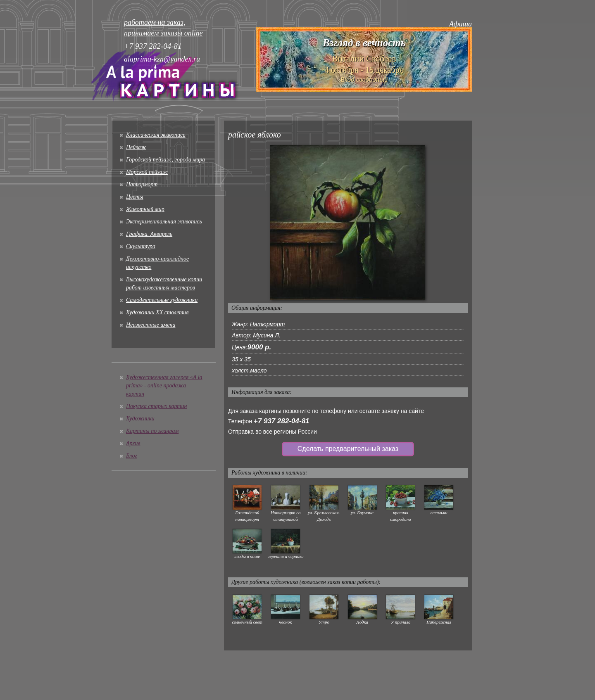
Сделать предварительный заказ (348, 449)
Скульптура (141, 246)
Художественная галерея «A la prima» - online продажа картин (164, 386)
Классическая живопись (156, 135)
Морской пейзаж (147, 172)
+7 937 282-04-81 (282, 421)
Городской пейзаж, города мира (165, 160)
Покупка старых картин (156, 406)
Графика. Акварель (149, 234)
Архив (133, 443)
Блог (132, 456)
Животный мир (145, 209)
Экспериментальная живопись (164, 222)
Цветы (135, 197)
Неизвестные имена (151, 325)
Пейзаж (136, 147)
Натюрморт (142, 184)
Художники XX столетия (157, 312)
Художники (140, 419)
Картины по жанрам (152, 431)
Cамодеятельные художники (162, 300)
